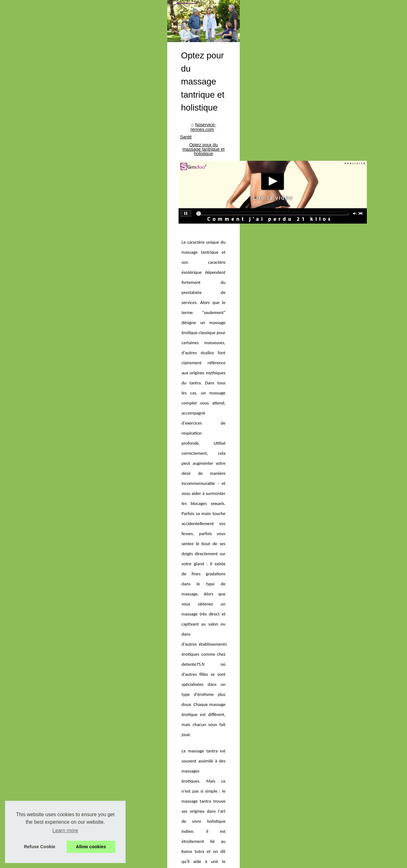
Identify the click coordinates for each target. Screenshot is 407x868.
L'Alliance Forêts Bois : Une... (53, 486)
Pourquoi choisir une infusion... (54, 641)
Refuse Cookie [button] (40, 847)
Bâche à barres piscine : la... (52, 599)
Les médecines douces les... (52, 669)
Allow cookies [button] (91, 847)
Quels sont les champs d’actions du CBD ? (157, 693)
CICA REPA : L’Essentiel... (50, 683)
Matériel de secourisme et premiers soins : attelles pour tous (212, 820)
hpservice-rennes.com (137, 285)
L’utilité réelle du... (41, 725)
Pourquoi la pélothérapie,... (50, 542)
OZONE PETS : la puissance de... (57, 473)
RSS (127, 862)
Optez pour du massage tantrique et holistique (229, 285)
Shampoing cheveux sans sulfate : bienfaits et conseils (207, 751)
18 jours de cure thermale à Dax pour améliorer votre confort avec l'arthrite (226, 842)
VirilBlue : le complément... (50, 514)
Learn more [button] (65, 830)
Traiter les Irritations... (45, 500)
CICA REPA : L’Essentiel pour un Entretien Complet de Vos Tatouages (222, 809)
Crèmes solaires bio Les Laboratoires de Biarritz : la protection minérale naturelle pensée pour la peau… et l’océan (248, 786)
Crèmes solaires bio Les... (49, 655)
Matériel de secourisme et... (51, 697)
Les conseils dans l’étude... (50, 556)
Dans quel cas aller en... (47, 444)
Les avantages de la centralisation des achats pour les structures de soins (226, 762)
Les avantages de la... (45, 627)
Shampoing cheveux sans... (51, 613)
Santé (171, 285)
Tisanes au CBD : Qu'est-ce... (53, 570)
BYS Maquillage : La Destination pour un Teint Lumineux (208, 831)
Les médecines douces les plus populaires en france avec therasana (220, 799)
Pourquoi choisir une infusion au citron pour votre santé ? (209, 772)
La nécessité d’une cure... (49, 740)
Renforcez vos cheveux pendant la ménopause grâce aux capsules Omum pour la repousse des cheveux (335, 699)
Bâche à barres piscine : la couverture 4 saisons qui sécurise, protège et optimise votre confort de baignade (249, 738)
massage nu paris (334, 500)
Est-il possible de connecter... (53, 528)
